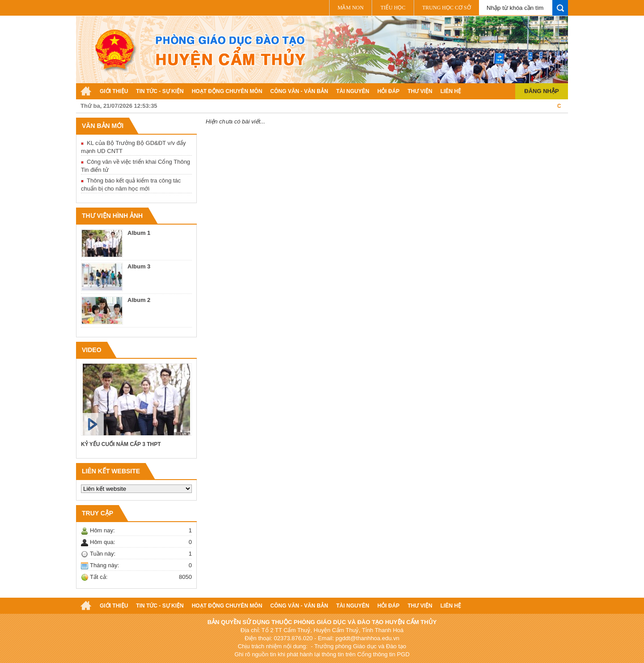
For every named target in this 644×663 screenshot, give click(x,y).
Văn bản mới (103, 126)
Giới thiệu (114, 91)
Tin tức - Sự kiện (160, 91)
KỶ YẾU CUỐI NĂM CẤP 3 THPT (121, 444)
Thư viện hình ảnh (112, 216)
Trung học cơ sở (447, 8)
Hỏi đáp (389, 91)
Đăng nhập (541, 91)
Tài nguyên (353, 91)
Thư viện (420, 91)
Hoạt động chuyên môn (227, 91)
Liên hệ (451, 91)
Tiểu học (393, 8)
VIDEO (92, 350)
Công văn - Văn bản (299, 91)
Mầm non (351, 8)
